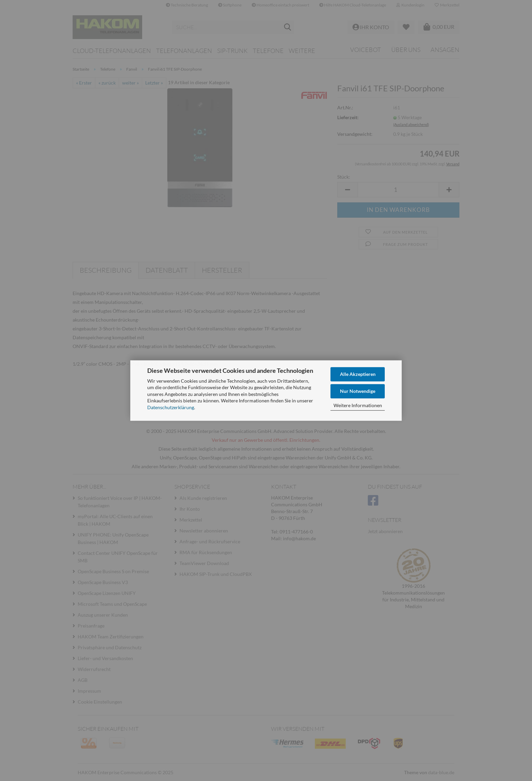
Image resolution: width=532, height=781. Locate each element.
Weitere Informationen (358, 405)
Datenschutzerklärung (171, 407)
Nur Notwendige (358, 391)
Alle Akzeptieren (358, 374)
